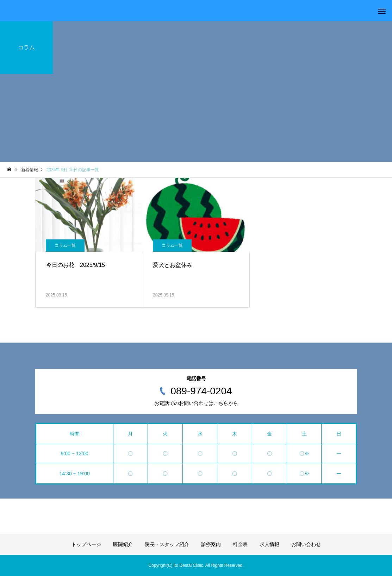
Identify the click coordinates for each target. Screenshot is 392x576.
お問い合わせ (306, 544)
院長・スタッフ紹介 (167, 544)
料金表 (240, 544)
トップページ (86, 544)
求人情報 (269, 544)
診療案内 (211, 544)
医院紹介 (123, 544)
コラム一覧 (65, 245)
